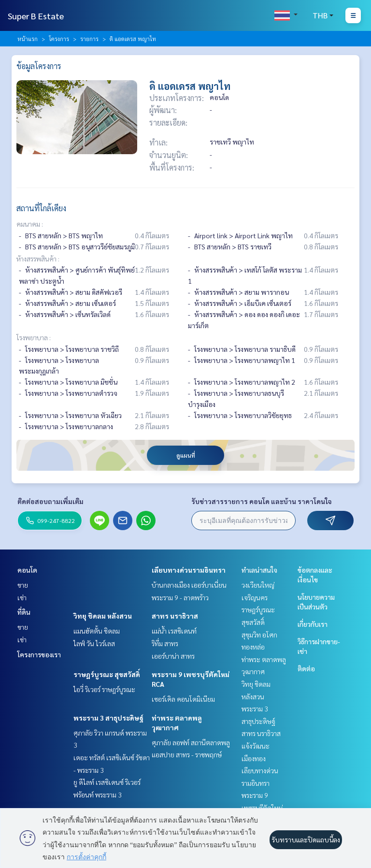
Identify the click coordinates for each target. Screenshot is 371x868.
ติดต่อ (306, 668)
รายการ (89, 39)
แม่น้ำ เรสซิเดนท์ (174, 631)
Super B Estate (36, 16)
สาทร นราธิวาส (175, 616)
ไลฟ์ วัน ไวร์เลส (94, 643)
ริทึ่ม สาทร (165, 643)
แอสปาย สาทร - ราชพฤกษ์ (187, 754)
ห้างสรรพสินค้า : (38, 259)
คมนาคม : (30, 224)
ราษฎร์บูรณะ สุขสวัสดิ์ (107, 674)
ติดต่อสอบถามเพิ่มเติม (50, 501)
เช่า (22, 597)
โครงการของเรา (39, 654)
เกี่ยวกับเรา (313, 624)
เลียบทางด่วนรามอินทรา (189, 570)
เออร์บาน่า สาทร (173, 656)
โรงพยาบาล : (34, 337)
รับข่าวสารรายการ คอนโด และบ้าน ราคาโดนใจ (262, 501)
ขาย (23, 585)
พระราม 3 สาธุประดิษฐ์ (108, 718)
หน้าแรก (28, 39)
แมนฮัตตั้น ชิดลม (97, 631)
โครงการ (59, 39)
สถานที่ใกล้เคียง (41, 208)
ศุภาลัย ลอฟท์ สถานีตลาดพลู (191, 742)
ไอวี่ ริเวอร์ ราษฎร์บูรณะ (104, 689)
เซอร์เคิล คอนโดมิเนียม (183, 699)
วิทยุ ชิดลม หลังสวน (103, 616)
